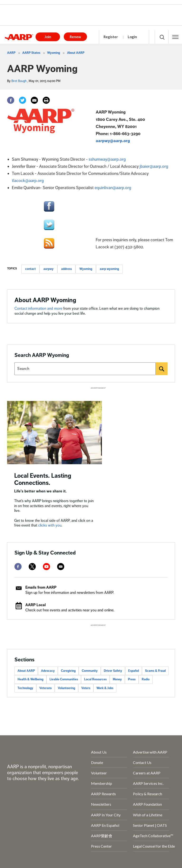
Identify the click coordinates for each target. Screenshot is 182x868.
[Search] (162, 369)
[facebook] (18, 567)
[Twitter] (23, 100)
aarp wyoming (109, 269)
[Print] (46, 100)
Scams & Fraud (155, 671)
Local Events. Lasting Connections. (43, 479)
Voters (86, 688)
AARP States (31, 53)
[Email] (34, 100)
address (66, 269)
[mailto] (61, 567)
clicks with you (50, 525)
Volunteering (66, 688)
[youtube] (46, 567)
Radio (146, 679)
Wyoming (54, 53)
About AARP (76, 53)
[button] (175, 37)
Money (117, 679)
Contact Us (142, 762)
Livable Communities (64, 679)
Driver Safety (113, 671)
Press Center (101, 846)
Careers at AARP (147, 773)
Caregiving (68, 671)
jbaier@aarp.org (154, 166)
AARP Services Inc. (148, 783)
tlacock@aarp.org (28, 181)
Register (111, 37)
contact (30, 269)
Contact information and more (39, 309)
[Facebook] (11, 100)
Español (134, 671)
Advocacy (48, 671)
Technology (25, 688)
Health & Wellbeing (30, 679)
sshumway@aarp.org (107, 159)
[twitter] (32, 567)
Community (90, 671)
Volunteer (99, 773)
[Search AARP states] (85, 369)
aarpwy (48, 269)
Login (132, 37)
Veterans (45, 688)
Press (132, 679)
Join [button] (48, 37)
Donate (97, 762)
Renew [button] (75, 37)
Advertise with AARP (150, 752)
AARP (11, 53)
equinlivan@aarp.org (113, 188)
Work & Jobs (105, 688)
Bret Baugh (19, 81)
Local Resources (95, 679)
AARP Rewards (103, 794)
